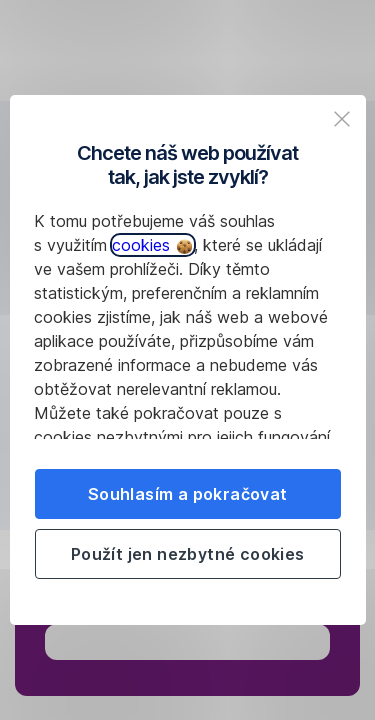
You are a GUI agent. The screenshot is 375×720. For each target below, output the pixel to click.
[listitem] (342, 119)
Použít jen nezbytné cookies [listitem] (188, 554)
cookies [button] (152, 245)
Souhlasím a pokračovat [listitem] (188, 494)
